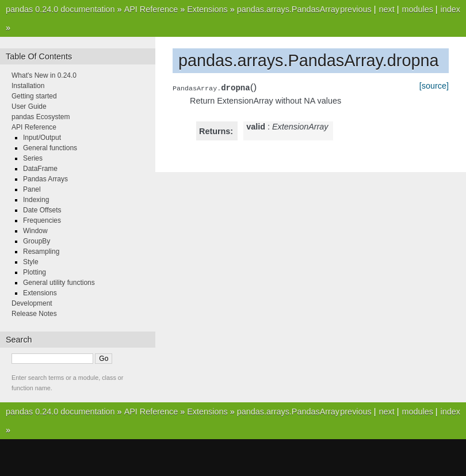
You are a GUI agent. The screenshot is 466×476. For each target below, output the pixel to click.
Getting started (34, 96)
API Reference (151, 9)
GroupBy (37, 241)
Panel (32, 189)
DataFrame (40, 169)
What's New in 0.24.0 (44, 75)
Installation (28, 86)
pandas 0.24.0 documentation (60, 9)
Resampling (41, 252)
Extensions (207, 9)
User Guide (29, 106)
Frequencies (42, 220)
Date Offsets (42, 210)
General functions (50, 148)
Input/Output (42, 138)
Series (33, 158)
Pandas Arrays (45, 179)
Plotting (35, 272)
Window (35, 231)
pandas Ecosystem (41, 117)
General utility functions (59, 283)
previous (356, 9)
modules (417, 9)
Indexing (36, 200)
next (386, 9)
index (450, 9)
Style (31, 262)
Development (32, 303)
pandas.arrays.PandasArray (288, 9)
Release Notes (34, 314)
